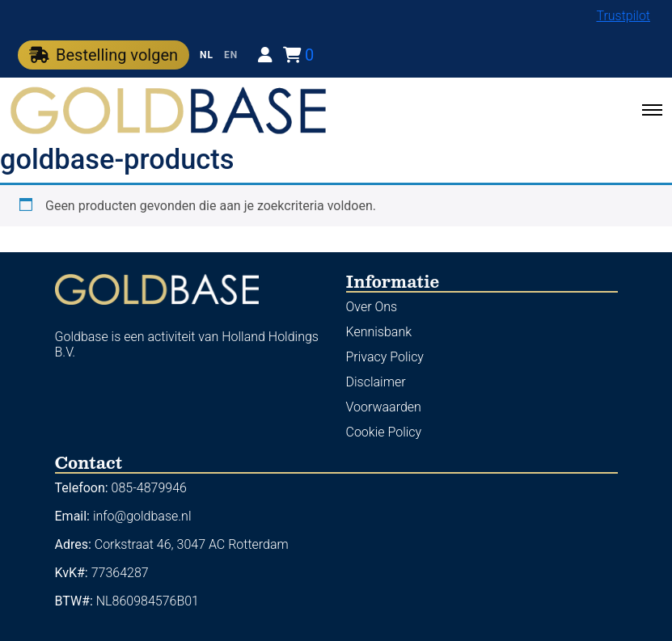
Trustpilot (623, 16)
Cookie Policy (384, 432)
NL (207, 55)
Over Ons (372, 307)
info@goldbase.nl (142, 516)
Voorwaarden (384, 407)
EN (231, 55)
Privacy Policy (385, 357)
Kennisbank (379, 332)
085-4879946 (149, 488)
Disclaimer (376, 382)
